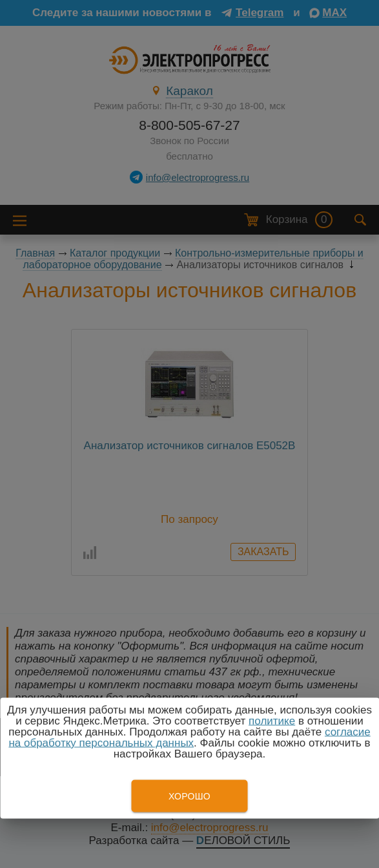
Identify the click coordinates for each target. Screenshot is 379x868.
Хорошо (189, 796)
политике (272, 721)
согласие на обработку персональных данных (189, 737)
